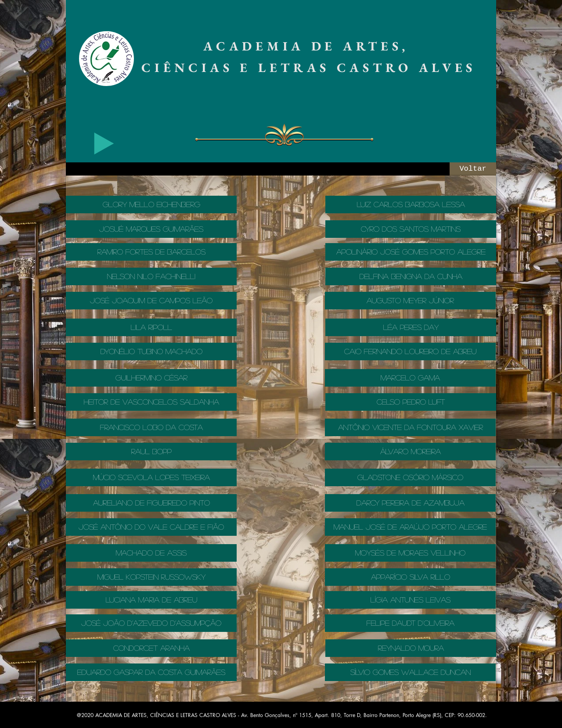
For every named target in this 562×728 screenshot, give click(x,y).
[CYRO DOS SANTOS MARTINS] (411, 229)
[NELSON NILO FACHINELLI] (151, 276)
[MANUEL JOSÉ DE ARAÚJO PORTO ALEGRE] (410, 527)
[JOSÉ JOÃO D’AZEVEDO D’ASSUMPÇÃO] (151, 623)
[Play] (104, 143)
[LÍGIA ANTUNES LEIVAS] (410, 600)
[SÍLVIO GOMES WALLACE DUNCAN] (410, 672)
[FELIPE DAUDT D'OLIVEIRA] (410, 623)
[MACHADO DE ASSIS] (151, 553)
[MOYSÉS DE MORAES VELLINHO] (410, 553)
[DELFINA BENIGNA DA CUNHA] (411, 276)
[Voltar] (473, 169)
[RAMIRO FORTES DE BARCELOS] (151, 252)
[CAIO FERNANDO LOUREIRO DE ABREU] (410, 351)
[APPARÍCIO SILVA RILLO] (410, 577)
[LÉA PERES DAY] (411, 327)
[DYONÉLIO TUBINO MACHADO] (151, 351)
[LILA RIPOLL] (151, 327)
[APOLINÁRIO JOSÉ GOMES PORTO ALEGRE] (411, 252)
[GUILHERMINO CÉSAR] (151, 378)
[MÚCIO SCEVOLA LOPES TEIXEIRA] (151, 477)
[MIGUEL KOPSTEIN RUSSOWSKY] (151, 577)
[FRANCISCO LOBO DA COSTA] (151, 427)
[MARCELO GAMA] (410, 378)
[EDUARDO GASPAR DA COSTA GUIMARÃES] (151, 672)
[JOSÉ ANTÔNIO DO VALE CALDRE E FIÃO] (151, 527)
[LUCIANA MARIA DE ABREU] (151, 600)
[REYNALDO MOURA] (411, 648)
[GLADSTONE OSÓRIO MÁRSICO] (410, 477)
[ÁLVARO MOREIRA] (410, 452)
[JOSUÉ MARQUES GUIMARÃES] (151, 229)
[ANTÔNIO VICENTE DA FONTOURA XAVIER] (410, 427)
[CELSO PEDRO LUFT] (411, 402)
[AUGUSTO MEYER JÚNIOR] (410, 301)
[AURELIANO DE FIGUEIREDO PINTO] (151, 503)
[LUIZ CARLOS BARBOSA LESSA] (411, 204)
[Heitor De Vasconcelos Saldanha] (151, 402)
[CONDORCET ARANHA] (151, 648)
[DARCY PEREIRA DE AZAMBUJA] (410, 503)
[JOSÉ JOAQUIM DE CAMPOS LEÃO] (151, 301)
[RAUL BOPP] (151, 452)
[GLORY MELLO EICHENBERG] (151, 204)
